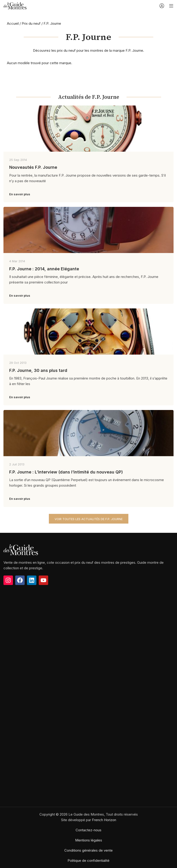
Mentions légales (89, 840)
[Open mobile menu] (171, 6)
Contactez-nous (88, 830)
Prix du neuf (31, 23)
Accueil (13, 23)
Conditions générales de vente (88, 850)
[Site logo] (15, 5)
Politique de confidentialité (88, 860)
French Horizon (104, 820)
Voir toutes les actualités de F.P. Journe (89, 519)
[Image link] (21, 549)
